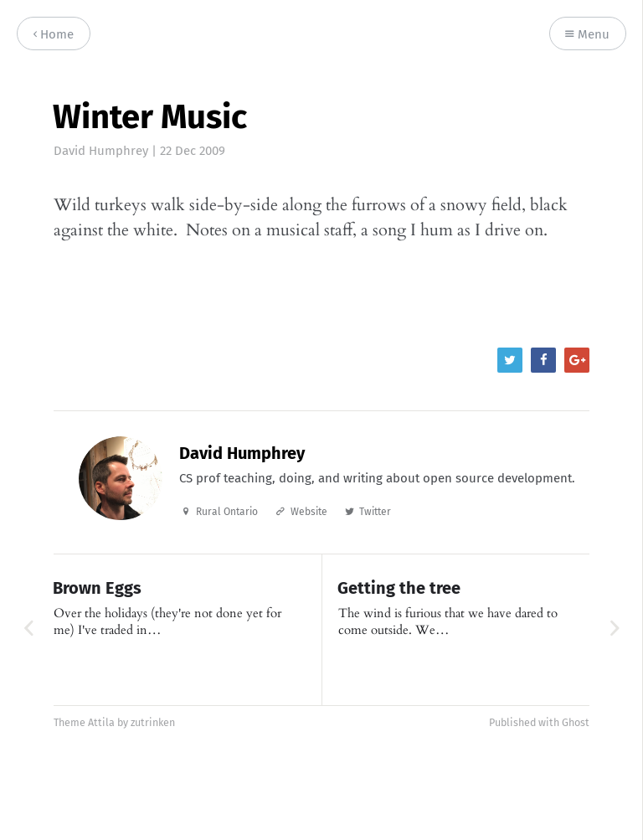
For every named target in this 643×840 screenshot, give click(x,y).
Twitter (375, 512)
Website (309, 512)
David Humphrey (101, 151)
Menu (587, 35)
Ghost (576, 722)
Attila (101, 722)
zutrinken (153, 722)
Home (54, 35)
